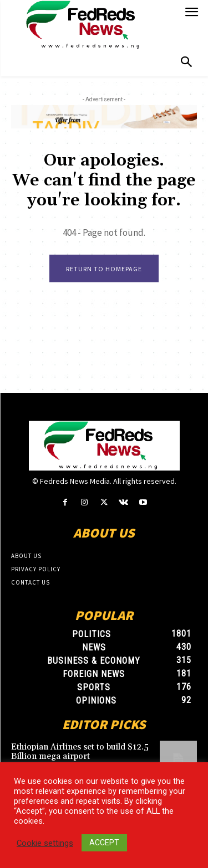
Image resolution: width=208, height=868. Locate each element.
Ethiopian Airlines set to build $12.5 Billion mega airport (80, 752)
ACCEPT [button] (104, 843)
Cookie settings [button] (45, 843)
